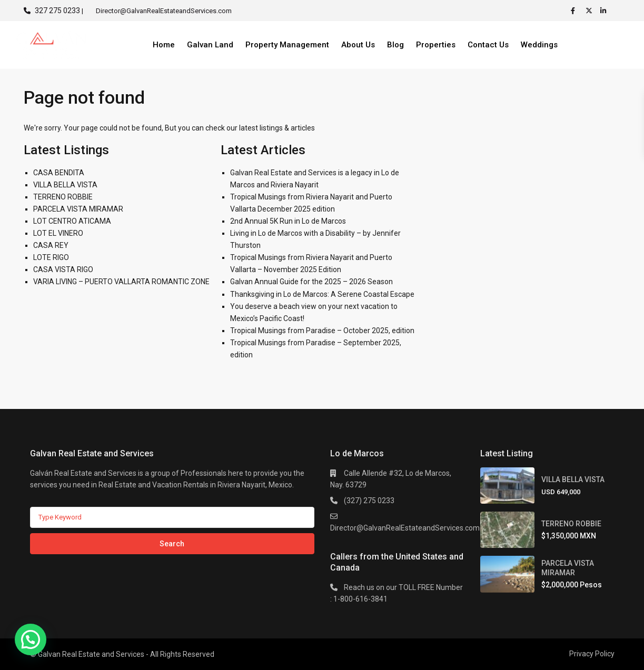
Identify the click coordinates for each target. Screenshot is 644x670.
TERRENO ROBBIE (63, 197)
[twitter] (590, 11)
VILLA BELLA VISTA (65, 185)
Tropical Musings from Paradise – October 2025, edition (322, 331)
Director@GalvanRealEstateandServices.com (405, 528)
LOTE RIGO (51, 257)
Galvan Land (210, 45)
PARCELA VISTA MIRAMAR (78, 209)
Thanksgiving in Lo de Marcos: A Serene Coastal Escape (322, 294)
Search (172, 544)
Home (164, 45)
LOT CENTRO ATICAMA (72, 221)
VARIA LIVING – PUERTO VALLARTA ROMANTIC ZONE (121, 282)
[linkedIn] (605, 11)
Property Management (287, 45)
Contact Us (488, 45)
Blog (395, 45)
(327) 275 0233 (369, 501)
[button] (31, 639)
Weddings (539, 45)
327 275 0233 (57, 11)
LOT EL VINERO (58, 233)
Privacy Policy (592, 654)
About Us (358, 45)
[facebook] (576, 11)
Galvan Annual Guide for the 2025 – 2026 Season (311, 282)
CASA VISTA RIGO (63, 269)
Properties (436, 45)
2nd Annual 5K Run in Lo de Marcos (288, 221)
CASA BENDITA (59, 173)
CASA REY (51, 245)
